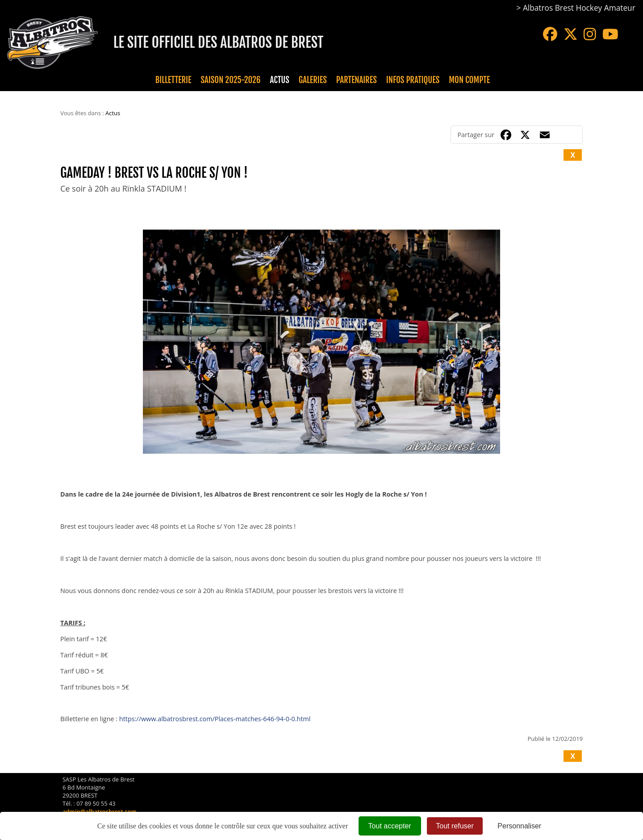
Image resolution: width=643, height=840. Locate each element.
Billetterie (173, 80)
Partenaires (357, 80)
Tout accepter (390, 826)
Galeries (313, 80)
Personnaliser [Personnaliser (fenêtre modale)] (519, 826)
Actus (279, 80)
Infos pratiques (413, 80)
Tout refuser (455, 826)
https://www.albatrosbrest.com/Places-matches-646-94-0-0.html (215, 719)
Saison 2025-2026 (231, 80)
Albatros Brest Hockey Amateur (579, 8)
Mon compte (469, 80)
